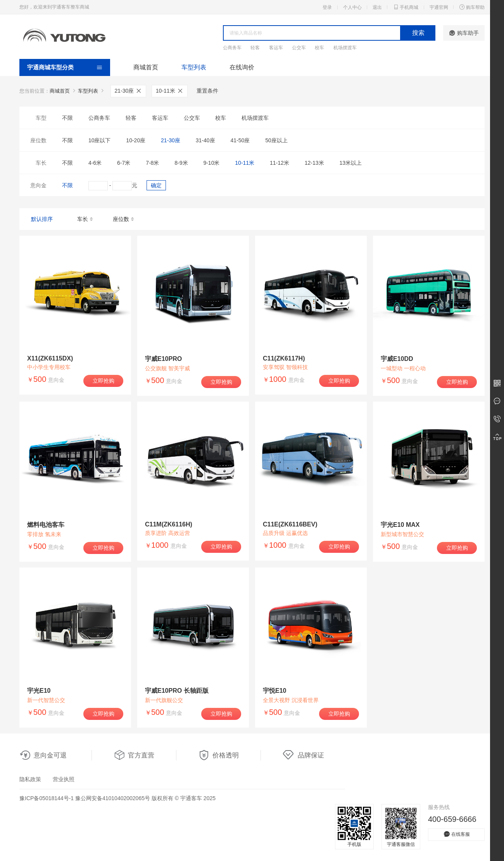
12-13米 (314, 163)
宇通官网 (439, 7)
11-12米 (280, 163)
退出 (377, 7)
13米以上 (350, 163)
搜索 (418, 33)
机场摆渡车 (345, 48)
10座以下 (100, 140)
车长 (85, 219)
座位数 (124, 219)
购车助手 (464, 33)
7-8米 (152, 163)
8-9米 (181, 163)
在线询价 (242, 67)
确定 (156, 185)
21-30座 (129, 91)
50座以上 (276, 140)
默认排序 (42, 219)
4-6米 (95, 163)
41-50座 (240, 140)
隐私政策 (30, 779)
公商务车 (232, 48)
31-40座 (205, 140)
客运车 (276, 48)
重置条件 (207, 91)
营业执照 (64, 779)
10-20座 (136, 140)
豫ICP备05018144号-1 (47, 798)
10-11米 (170, 91)
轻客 (255, 48)
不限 (67, 118)
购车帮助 (472, 7)
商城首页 (146, 67)
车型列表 (194, 67)
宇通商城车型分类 (50, 67)
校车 (319, 48)
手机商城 (406, 7)
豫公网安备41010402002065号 (113, 798)
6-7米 (124, 163)
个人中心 (352, 7)
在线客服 (456, 834)
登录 (327, 7)
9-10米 (211, 163)
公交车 (299, 48)
